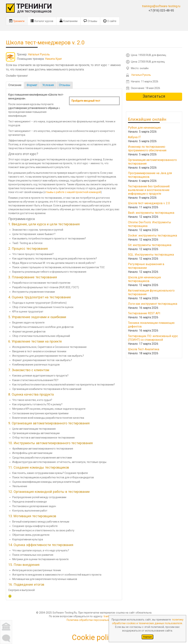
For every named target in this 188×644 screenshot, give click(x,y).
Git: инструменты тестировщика (150, 245)
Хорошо (147, 637)
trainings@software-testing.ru (161, 6)
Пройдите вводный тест (86, 101)
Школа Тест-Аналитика (144, 349)
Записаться (154, 96)
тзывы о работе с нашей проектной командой (73, 192)
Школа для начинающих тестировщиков (144, 279)
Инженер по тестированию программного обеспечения (147, 149)
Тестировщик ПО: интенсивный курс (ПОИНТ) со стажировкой (153, 338)
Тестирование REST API (144, 313)
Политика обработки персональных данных (94, 620)
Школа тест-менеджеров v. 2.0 (149, 203)
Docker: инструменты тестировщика (152, 235)
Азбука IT (134, 137)
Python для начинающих (144, 128)
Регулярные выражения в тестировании (146, 266)
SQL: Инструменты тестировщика (151, 255)
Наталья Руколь (39, 54)
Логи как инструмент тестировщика (153, 304)
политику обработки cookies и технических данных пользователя (148, 622)
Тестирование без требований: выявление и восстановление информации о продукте (149, 190)
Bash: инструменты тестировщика (151, 213)
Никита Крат (53, 59)
